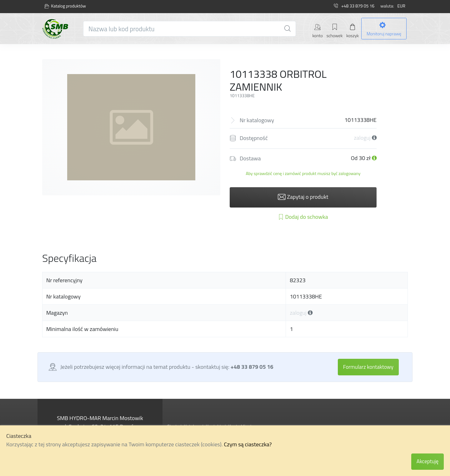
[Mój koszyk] (352, 30)
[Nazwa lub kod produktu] (190, 29)
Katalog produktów (65, 6)
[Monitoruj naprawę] (384, 29)
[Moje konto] (317, 30)
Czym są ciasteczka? (248, 444)
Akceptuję (427, 461)
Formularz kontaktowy (368, 367)
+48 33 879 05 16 (354, 6)
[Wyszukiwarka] (287, 29)
